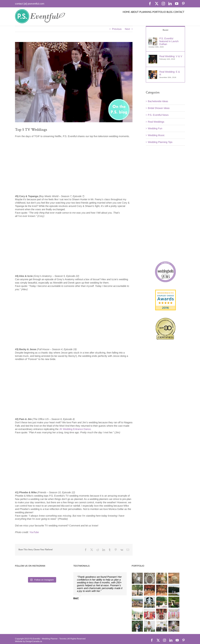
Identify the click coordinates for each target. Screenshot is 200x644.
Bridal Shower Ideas (159, 108)
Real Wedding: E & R (170, 73)
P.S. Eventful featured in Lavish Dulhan (169, 41)
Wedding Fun (155, 128)
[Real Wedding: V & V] (153, 56)
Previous (117, 29)
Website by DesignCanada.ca (28, 641)
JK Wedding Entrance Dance (75, 429)
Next (127, 29)
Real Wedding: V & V (171, 56)
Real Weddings (156, 122)
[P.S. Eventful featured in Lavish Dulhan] (153, 39)
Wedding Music (156, 135)
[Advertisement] (165, 203)
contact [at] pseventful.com (30, 4)
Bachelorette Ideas (158, 101)
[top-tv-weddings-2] (74, 82)
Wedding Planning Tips (160, 142)
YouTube (34, 532)
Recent (165, 30)
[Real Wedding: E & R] (153, 72)
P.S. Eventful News (158, 115)
